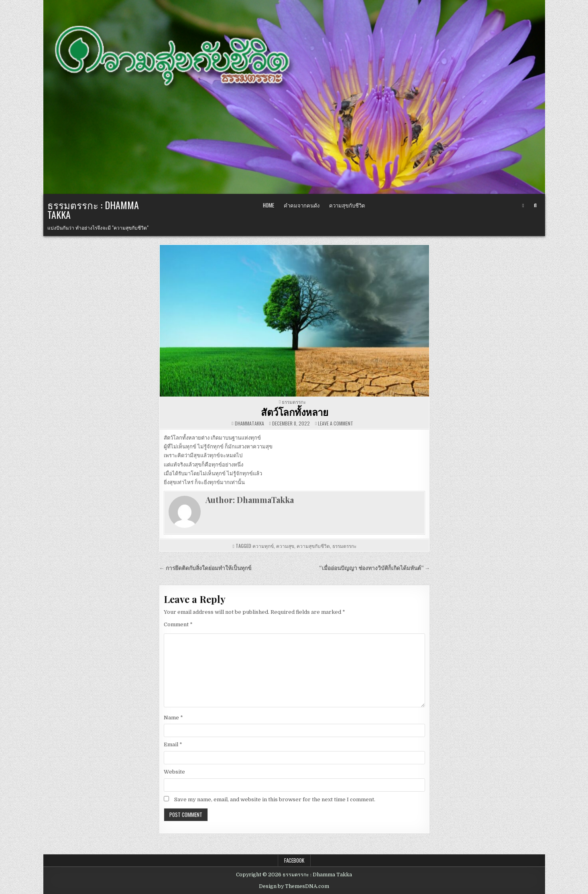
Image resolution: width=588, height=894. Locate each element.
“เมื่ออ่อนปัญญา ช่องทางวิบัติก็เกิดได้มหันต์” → (375, 568)
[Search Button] (535, 206)
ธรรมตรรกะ (294, 402)
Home (269, 205)
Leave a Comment (336, 424)
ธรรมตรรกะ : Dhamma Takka (93, 210)
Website (174, 772)
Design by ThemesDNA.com (294, 886)
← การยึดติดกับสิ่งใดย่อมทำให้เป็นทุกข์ (205, 568)
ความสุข (285, 546)
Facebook (294, 860)
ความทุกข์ (263, 546)
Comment (178, 624)
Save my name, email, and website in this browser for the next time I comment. (275, 799)
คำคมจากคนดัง (302, 205)
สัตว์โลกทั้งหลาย (294, 412)
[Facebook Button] (523, 206)
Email (173, 744)
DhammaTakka (249, 424)
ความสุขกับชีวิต (347, 205)
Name (173, 718)
